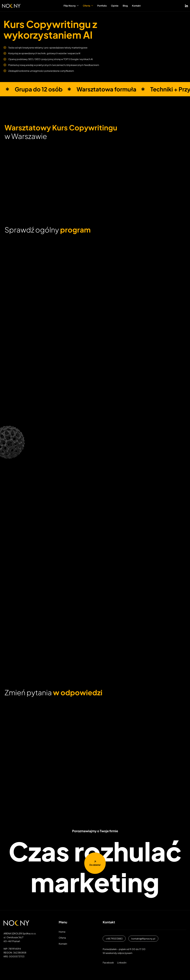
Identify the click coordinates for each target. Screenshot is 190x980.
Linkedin (122, 963)
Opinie (115, 6)
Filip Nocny (71, 6)
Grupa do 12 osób (39, 89)
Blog (125, 6)
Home (62, 932)
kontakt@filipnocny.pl (143, 939)
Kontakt (136, 6)
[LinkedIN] (186, 5)
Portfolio (102, 6)
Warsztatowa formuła (106, 89)
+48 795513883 (114, 939)
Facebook (108, 963)
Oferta (88, 6)
